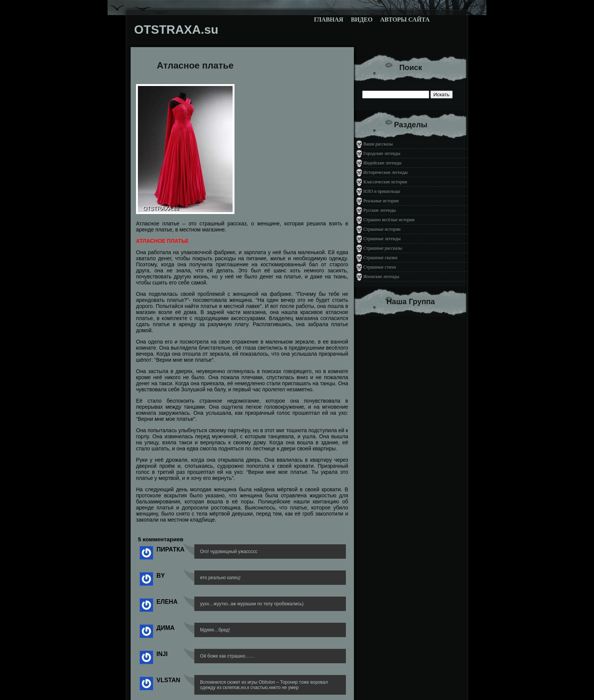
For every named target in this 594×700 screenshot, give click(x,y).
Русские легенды (380, 210)
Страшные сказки (380, 258)
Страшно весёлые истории (389, 220)
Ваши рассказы (378, 144)
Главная (329, 20)
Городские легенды (382, 153)
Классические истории (385, 182)
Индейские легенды (382, 163)
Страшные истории (382, 229)
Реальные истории (381, 201)
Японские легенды (381, 277)
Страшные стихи (380, 267)
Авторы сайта (405, 20)
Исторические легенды (385, 172)
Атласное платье (195, 65)
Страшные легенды (382, 239)
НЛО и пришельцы (382, 191)
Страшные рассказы (383, 248)
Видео (362, 20)
